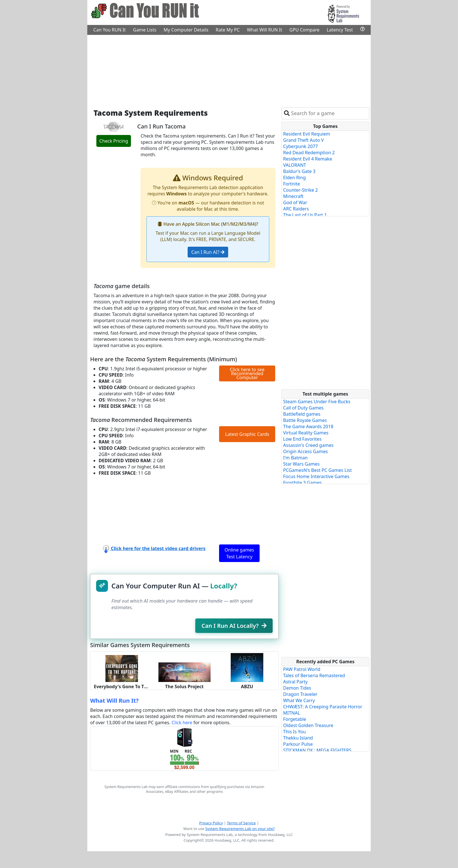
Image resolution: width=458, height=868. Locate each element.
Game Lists (145, 30)
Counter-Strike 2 (300, 190)
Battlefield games (302, 414)
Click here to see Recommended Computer (247, 373)
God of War (295, 202)
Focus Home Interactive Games (316, 476)
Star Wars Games (301, 464)
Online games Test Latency (239, 553)
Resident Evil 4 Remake (308, 159)
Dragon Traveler (300, 694)
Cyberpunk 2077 (301, 146)
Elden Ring (294, 178)
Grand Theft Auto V (303, 140)
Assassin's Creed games (308, 445)
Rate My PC (228, 30)
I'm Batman (295, 458)
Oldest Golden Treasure (308, 725)
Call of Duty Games (303, 408)
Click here (182, 723)
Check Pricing (114, 141)
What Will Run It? (114, 701)
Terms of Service (241, 823)
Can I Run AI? (208, 252)
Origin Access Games (306, 451)
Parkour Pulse (298, 744)
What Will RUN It (264, 30)
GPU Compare (304, 30)
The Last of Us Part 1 (305, 215)
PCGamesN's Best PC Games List (317, 470)
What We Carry (299, 700)
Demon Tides (297, 688)
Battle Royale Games (305, 420)
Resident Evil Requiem (307, 134)
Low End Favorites (302, 439)
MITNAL (292, 713)
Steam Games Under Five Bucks (317, 402)
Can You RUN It (109, 30)
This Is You (294, 732)
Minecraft (293, 196)
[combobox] (329, 113)
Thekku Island (298, 738)
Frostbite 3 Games (302, 483)
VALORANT (295, 165)
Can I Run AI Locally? (234, 626)
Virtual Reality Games (306, 433)
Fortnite (291, 184)
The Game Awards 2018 (308, 426)
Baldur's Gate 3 (299, 171)
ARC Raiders (296, 209)
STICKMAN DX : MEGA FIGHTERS (317, 750)
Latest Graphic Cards (247, 434)
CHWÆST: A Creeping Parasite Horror (323, 707)
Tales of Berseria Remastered (314, 675)
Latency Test (340, 30)
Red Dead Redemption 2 (309, 153)
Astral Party (295, 682)
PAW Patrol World (302, 669)
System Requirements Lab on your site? (240, 829)
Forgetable (295, 719)
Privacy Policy (211, 823)
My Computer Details (186, 30)
